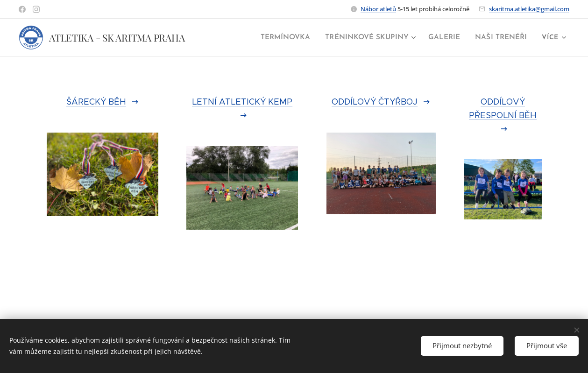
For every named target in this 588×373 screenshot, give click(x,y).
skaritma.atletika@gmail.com (529, 9)
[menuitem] (294, 38)
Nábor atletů (378, 9)
